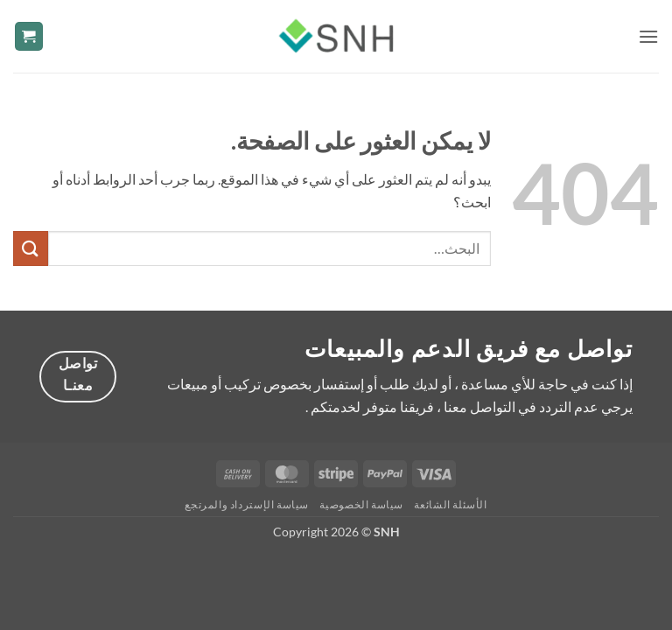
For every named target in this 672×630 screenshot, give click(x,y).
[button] (648, 36)
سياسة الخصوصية (361, 504)
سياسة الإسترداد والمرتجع (247, 504)
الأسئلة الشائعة (450, 504)
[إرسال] (31, 248)
